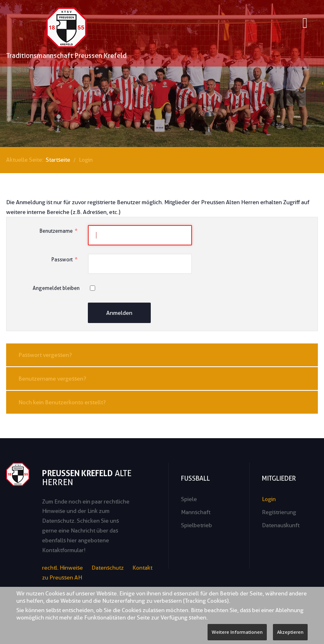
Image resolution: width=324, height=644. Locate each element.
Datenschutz (108, 568)
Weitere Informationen (237, 632)
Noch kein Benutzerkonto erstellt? (62, 402)
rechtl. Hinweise (63, 568)
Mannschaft (196, 512)
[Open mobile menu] (305, 24)
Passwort (66, 260)
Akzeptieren (290, 632)
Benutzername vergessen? (52, 379)
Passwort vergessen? (45, 355)
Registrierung (279, 512)
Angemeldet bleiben (56, 288)
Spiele (189, 499)
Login (269, 499)
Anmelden (119, 313)
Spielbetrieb (197, 525)
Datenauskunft (281, 525)
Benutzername (60, 231)
